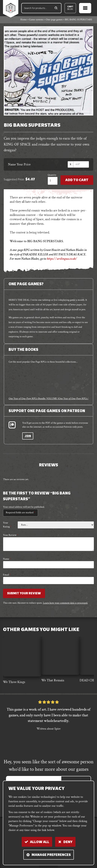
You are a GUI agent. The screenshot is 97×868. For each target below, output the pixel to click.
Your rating (7, 525)
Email (7, 575)
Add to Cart (77, 180)
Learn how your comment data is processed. (65, 603)
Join (28, 436)
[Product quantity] (53, 181)
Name (7, 559)
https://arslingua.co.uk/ (62, 259)
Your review (11, 535)
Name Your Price (19, 165)
